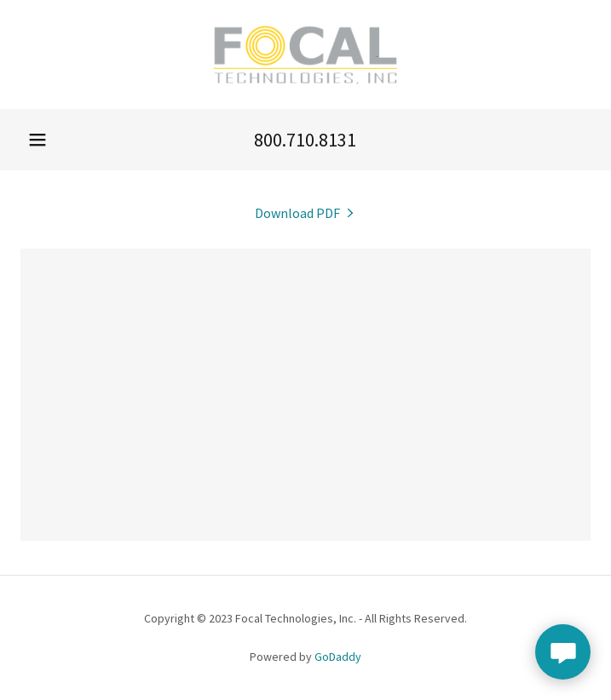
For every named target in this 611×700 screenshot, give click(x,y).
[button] (37, 140)
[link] (305, 55)
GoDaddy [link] (338, 657)
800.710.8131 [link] (305, 140)
